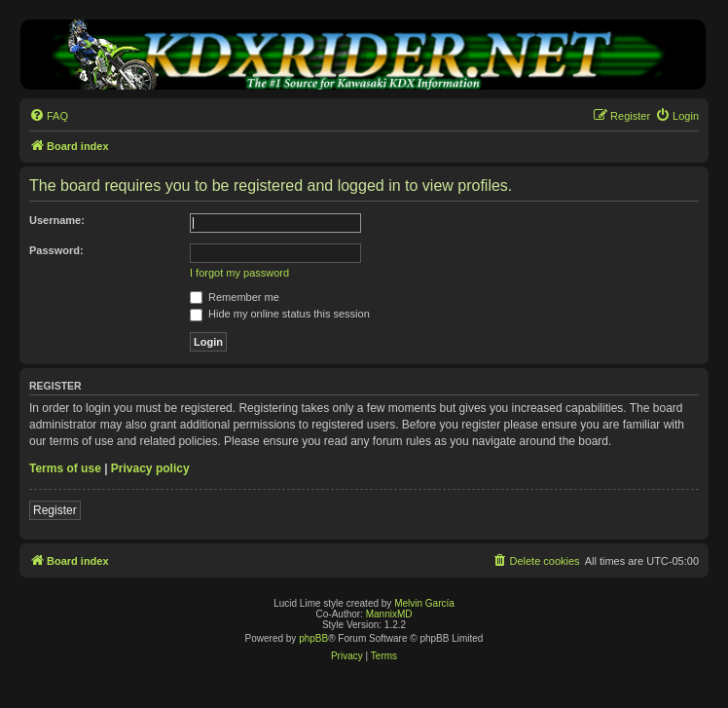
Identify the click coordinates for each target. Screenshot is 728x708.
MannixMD (389, 614)
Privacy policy (150, 468)
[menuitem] (49, 116)
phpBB (313, 638)
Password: (56, 250)
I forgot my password (239, 273)
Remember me (235, 297)
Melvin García (424, 603)
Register (55, 510)
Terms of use (65, 468)
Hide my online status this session (280, 314)
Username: (57, 220)
